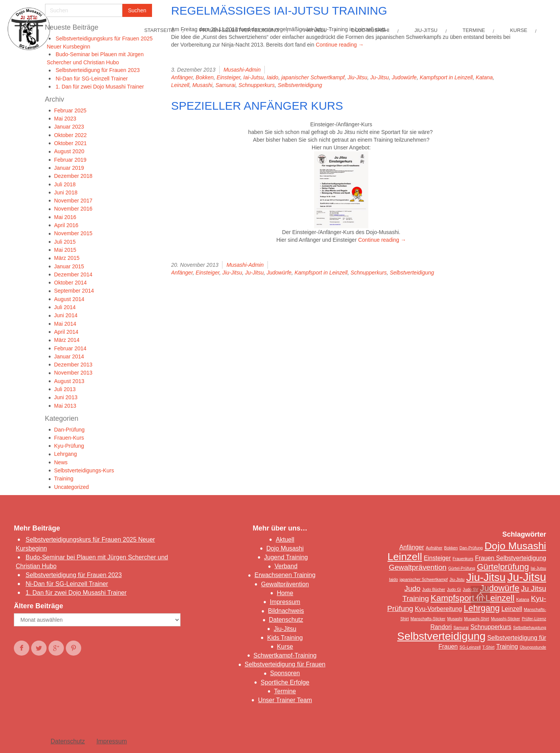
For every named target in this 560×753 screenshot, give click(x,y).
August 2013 (69, 381)
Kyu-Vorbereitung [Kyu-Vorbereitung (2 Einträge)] (438, 609)
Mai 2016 (65, 217)
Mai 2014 (65, 324)
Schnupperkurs (257, 85)
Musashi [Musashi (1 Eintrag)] (455, 619)
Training (64, 479)
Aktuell (285, 540)
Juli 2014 (65, 307)
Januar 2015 (69, 266)
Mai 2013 (65, 406)
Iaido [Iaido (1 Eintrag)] (394, 579)
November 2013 (74, 373)
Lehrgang (66, 454)
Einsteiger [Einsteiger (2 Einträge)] (437, 558)
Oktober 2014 (71, 283)
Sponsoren (285, 673)
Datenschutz (286, 620)
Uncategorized (72, 487)
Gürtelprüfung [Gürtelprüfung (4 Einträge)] (503, 567)
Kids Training (285, 638)
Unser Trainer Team (285, 700)
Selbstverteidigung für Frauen (285, 664)
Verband (286, 566)
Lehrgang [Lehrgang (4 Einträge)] (482, 608)
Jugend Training (286, 557)
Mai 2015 (65, 250)
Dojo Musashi (285, 548)
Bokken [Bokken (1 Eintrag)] (451, 548)
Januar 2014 (69, 356)
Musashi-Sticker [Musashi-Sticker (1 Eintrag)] (505, 619)
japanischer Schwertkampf (313, 77)
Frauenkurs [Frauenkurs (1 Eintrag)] (463, 559)
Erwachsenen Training (285, 575)
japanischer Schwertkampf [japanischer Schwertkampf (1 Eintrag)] (424, 579)
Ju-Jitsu (379, 77)
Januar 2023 (69, 127)
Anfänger (182, 77)
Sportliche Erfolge (285, 682)
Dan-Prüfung (69, 430)
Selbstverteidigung (300, 85)
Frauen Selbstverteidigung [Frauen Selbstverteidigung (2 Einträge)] (511, 558)
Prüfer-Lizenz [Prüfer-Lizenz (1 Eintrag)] (534, 619)
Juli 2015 (65, 242)
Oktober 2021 (71, 143)
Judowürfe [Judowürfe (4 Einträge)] (500, 588)
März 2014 (67, 340)
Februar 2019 (70, 160)
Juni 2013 (66, 397)
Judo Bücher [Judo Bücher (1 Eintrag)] (434, 589)
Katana (484, 77)
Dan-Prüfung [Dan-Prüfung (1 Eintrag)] (471, 548)
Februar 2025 (70, 110)
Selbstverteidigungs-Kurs (84, 470)
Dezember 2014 (74, 274)
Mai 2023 (65, 119)
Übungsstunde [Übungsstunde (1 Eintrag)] (533, 647)
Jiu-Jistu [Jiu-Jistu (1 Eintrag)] (457, 579)
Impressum (285, 602)
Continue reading (340, 45)
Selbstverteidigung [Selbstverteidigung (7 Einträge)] (441, 636)
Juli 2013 (65, 389)
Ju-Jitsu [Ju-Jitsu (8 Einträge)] (527, 577)
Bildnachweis (286, 611)
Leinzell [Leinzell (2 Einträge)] (512, 609)
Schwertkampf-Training (285, 655)
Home (285, 593)
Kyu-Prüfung (69, 446)
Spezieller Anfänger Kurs (257, 106)
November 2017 (74, 201)
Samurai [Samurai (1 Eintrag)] (461, 627)
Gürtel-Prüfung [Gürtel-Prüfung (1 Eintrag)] (462, 568)
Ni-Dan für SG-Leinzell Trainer (92, 79)
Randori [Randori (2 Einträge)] (441, 627)
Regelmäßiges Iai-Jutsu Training (279, 11)
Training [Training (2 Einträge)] (507, 647)
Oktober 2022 (71, 135)
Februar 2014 (70, 348)
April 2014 (66, 332)
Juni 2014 (66, 315)
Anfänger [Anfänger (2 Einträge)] (411, 547)
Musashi (202, 85)
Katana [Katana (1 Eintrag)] (523, 599)
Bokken (205, 77)
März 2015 (67, 258)
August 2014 (69, 299)
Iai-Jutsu (253, 77)
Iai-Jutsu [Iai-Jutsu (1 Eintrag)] (538, 568)
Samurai (226, 85)
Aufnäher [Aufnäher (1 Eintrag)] (434, 548)
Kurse (285, 647)
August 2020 (69, 151)
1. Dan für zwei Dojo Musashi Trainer (100, 87)
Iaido (272, 77)
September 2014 (74, 291)
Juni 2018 (66, 192)
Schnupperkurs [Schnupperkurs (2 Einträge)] (491, 627)
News (61, 462)
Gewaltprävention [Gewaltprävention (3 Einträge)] (418, 567)
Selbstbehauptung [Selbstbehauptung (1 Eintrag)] (530, 627)
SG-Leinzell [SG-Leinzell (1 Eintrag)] (470, 647)
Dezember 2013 (74, 365)
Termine (285, 691)
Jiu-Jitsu (357, 77)
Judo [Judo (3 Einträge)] (413, 588)
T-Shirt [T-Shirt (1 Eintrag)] (488, 647)
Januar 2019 (69, 168)
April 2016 (66, 225)
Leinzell (180, 85)
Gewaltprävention (285, 584)
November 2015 (74, 233)
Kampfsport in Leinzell (446, 77)
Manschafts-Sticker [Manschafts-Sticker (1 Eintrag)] (428, 619)
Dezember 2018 (74, 176)
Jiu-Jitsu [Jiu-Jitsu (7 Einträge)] (486, 577)
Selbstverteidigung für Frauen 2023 (98, 70)
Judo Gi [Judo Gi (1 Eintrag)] (454, 589)
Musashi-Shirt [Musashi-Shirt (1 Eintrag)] (477, 619)
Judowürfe (404, 77)
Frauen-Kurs (69, 438)
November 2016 (74, 209)
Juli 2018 (65, 184)
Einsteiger (228, 77)
